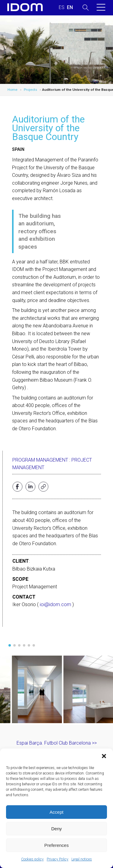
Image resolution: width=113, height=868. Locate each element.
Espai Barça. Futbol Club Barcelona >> (57, 743)
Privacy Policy (58, 859)
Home (13, 90)
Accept (57, 812)
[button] (104, 756)
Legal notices (82, 859)
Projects (30, 90)
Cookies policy (32, 859)
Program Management (40, 460)
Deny (56, 829)
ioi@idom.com (55, 604)
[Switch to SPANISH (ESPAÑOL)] (62, 8)
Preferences (56, 845)
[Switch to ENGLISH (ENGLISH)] (70, 8)
